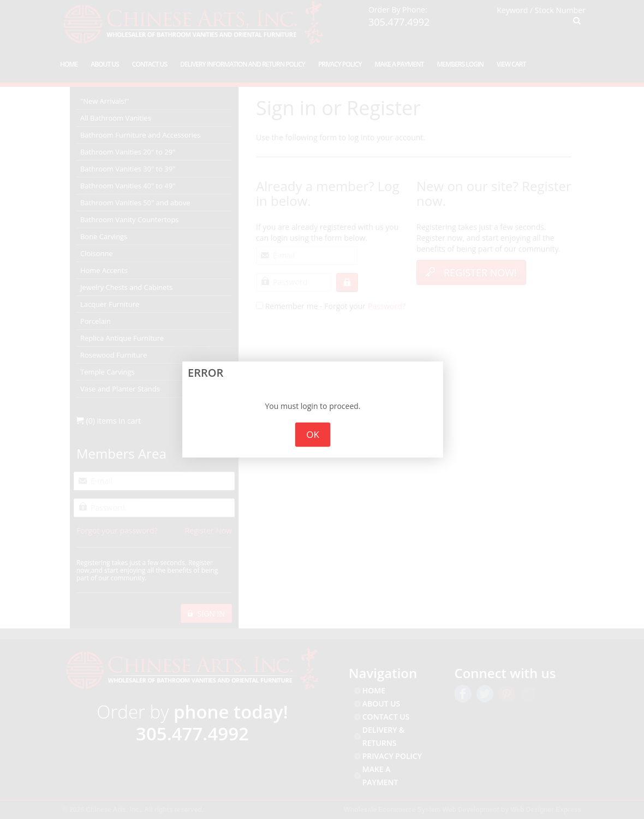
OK (313, 434)
